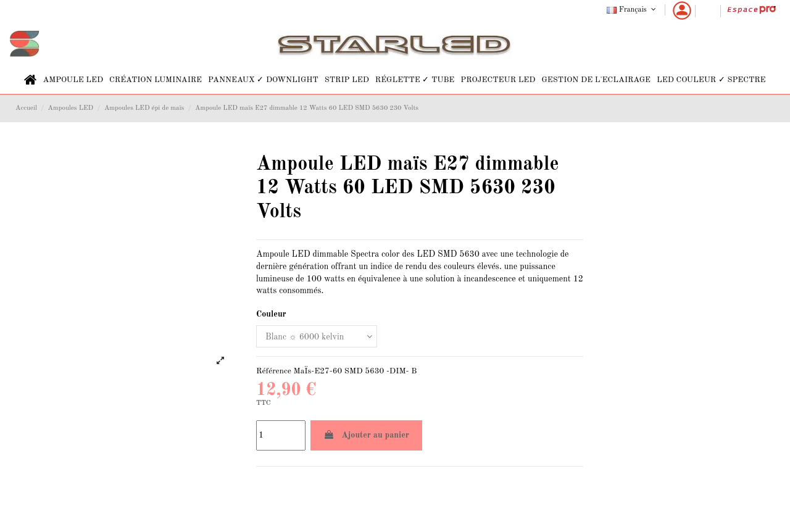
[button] (73, 80)
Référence (274, 371)
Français (632, 10)
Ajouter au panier (366, 435)
